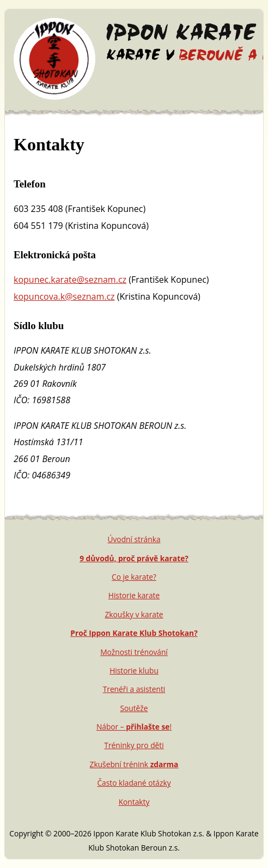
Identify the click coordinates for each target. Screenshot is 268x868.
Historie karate (134, 595)
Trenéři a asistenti (134, 689)
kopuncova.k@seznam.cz (64, 296)
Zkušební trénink (134, 764)
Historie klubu (134, 670)
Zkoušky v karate (134, 614)
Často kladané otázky (134, 783)
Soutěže (134, 708)
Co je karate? (134, 577)
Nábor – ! (134, 727)
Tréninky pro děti (134, 745)
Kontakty (134, 802)
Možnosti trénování (134, 652)
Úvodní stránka (134, 539)
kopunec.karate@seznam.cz (70, 280)
